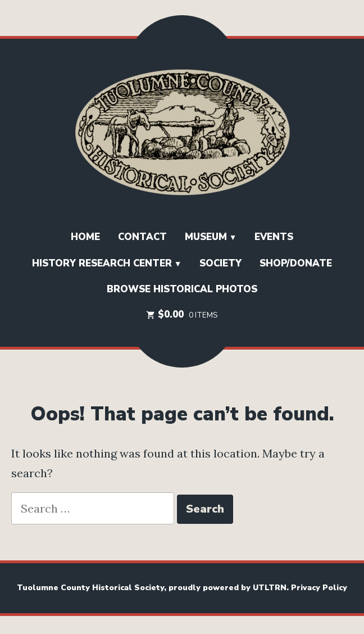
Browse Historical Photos (182, 289)
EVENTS (274, 237)
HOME (85, 237)
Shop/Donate (296, 263)
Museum (206, 237)
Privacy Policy (319, 588)
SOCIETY (220, 263)
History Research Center (102, 263)
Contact (142, 237)
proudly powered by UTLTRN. (230, 588)
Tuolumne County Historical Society (90, 588)
